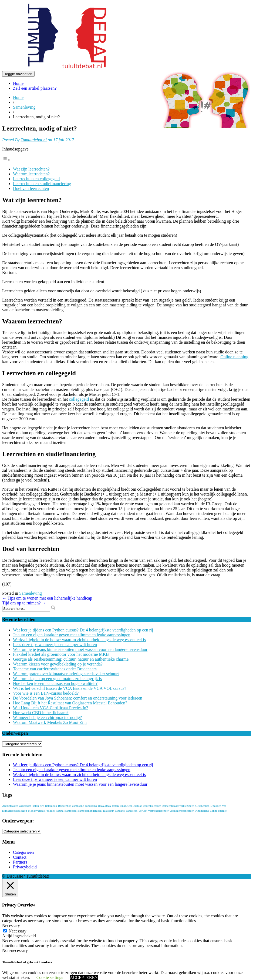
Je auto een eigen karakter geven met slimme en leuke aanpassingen (72, 635)
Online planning (234, 357)
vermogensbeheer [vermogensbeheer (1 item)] (158, 811)
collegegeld (79, 399)
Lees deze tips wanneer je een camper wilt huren (55, 645)
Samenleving (24, 107)
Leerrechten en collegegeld (36, 179)
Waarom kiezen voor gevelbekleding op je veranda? (58, 664)
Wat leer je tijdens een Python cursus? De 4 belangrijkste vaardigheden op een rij (83, 630)
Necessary (18, 931)
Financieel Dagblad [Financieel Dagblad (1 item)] (131, 806)
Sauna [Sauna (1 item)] (60, 811)
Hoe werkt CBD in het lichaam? (41, 713)
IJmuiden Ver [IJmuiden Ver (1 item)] (218, 806)
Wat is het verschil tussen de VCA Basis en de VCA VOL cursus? (70, 688)
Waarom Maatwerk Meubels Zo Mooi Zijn (50, 722)
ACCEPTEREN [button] (84, 977)
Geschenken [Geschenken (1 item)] (202, 806)
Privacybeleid (25, 867)
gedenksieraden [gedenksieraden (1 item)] (152, 806)
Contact (20, 857)
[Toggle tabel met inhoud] (6, 160)
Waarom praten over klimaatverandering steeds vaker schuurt (66, 674)
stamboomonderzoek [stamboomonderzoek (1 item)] (90, 811)
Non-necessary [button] (15, 950)
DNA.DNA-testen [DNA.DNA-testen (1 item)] (108, 806)
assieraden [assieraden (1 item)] (25, 806)
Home (18, 83)
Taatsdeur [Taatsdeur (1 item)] (108, 811)
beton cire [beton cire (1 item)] (38, 806)
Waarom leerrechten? (31, 174)
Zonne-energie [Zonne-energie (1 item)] (218, 811)
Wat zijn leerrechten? (31, 169)
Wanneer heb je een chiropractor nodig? (47, 718)
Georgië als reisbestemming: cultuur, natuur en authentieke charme (71, 659)
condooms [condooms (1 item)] (91, 806)
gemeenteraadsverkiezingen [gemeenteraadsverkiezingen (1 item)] (178, 806)
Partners (20, 862)
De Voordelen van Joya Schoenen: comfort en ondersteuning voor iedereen (78, 698)
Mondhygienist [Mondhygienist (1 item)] (37, 811)
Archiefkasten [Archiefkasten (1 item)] (10, 806)
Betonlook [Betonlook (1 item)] (51, 806)
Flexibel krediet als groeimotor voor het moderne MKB (61, 654)
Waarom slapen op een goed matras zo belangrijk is (57, 679)
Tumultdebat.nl (33, 140)
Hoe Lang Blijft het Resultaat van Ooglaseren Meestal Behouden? (70, 703)
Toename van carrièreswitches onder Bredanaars (55, 669)
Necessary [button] (11, 926)
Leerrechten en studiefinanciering (42, 184)
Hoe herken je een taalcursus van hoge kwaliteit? (55, 683)
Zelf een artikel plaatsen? (35, 88)
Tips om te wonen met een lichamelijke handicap (47, 598)
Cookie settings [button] (50, 977)
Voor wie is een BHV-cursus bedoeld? (46, 693)
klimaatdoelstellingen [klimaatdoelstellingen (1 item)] (15, 811)
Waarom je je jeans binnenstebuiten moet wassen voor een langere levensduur (80, 649)
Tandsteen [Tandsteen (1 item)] (132, 811)
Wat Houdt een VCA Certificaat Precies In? (50, 708)
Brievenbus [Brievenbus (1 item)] (65, 806)
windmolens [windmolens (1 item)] (202, 811)
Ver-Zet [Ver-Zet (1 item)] (143, 811)
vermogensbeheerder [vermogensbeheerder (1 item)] (182, 811)
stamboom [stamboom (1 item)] (70, 811)
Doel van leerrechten (31, 188)
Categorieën (23, 852)
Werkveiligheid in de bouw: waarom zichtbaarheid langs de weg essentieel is (79, 640)
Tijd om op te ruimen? (24, 603)
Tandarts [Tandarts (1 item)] (120, 811)
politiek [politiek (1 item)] (51, 811)
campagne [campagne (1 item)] (78, 806)
